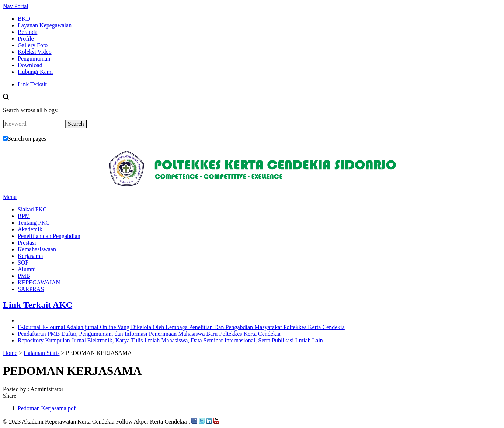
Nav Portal (16, 6)
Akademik (30, 229)
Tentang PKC (34, 223)
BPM (24, 216)
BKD (24, 19)
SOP (23, 263)
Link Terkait (32, 84)
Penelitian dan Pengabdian (49, 236)
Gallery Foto (33, 45)
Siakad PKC (32, 209)
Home (10, 353)
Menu (10, 197)
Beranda (27, 32)
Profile (26, 39)
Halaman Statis (41, 353)
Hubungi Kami (35, 72)
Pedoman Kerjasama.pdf (47, 408)
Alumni (27, 269)
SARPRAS (31, 289)
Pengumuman (34, 58)
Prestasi (27, 243)
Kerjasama (30, 256)
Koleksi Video (35, 52)
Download (30, 65)
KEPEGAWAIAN (39, 282)
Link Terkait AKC (38, 305)
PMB (24, 276)
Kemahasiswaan (37, 249)
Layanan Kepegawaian (45, 25)
